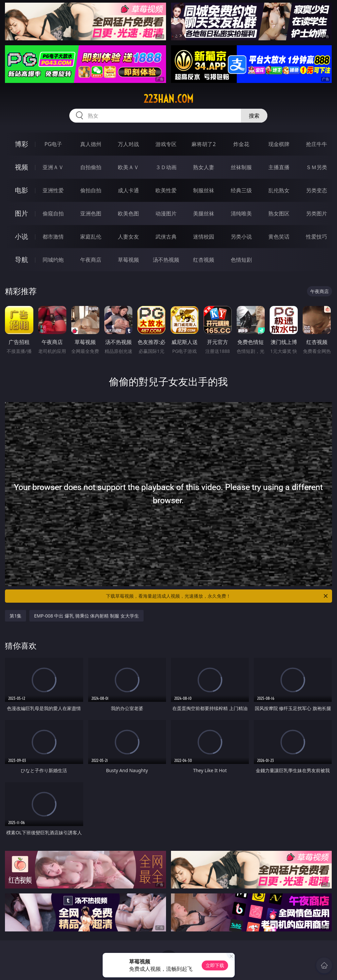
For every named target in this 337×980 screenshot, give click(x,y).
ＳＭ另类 (317, 167)
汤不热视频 (166, 260)
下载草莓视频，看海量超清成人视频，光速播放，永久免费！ (217, 596)
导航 (21, 260)
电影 (21, 190)
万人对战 (128, 144)
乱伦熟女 (279, 190)
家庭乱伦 (91, 237)
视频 (21, 167)
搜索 (254, 116)
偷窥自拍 (53, 213)
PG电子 (53, 144)
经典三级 (241, 190)
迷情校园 (204, 237)
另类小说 (241, 237)
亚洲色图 (91, 213)
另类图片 (317, 213)
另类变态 (317, 190)
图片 (21, 213)
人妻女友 (128, 237)
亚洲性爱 (53, 190)
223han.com (168, 99)
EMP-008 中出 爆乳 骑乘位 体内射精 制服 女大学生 (86, 616)
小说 (21, 236)
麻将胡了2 (203, 144)
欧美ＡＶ (128, 167)
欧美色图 (128, 213)
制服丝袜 (204, 190)
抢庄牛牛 (317, 144)
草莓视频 (128, 260)
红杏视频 (204, 260)
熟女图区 (279, 213)
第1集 (16, 616)
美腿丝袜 (204, 213)
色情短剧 (241, 260)
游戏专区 (166, 144)
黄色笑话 (279, 237)
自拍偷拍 (91, 167)
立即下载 (215, 965)
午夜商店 (91, 260)
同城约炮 (53, 260)
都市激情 (53, 237)
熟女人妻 (204, 167)
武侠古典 (166, 237)
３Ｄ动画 (166, 167)
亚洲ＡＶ (53, 167)
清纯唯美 (241, 213)
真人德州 (91, 144)
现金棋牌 (279, 144)
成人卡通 (128, 190)
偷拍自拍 (91, 190)
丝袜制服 (241, 167)
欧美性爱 (166, 190)
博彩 (21, 144)
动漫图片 (166, 213)
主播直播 (279, 167)
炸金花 (241, 144)
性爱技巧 (317, 237)
